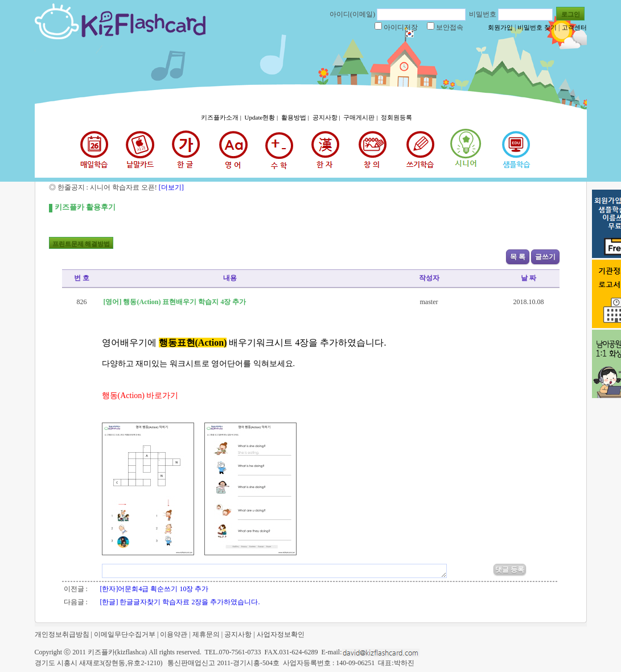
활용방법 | (296, 117)
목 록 (518, 257)
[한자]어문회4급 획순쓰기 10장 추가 (155, 589)
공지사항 (238, 634)
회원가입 (500, 27)
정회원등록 (396, 117)
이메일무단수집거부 (125, 634)
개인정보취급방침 (62, 634)
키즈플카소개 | (222, 117)
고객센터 (574, 27)
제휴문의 (206, 634)
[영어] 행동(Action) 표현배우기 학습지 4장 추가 (174, 302)
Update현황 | (262, 117)
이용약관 (174, 634)
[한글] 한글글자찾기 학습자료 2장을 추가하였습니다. (180, 602)
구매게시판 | (361, 117)
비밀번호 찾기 (537, 27)
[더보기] (170, 187)
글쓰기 (545, 257)
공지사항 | (327, 117)
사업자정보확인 (281, 634)
